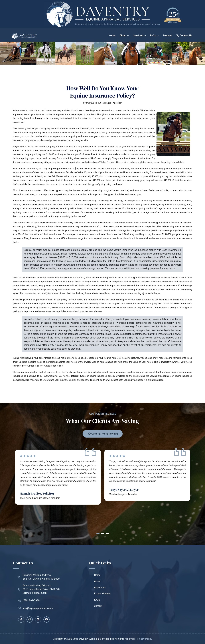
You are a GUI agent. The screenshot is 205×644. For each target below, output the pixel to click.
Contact (98, 606)
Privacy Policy (144, 639)
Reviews (167, 36)
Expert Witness (102, 594)
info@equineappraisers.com (35, 608)
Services (138, 36)
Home (112, 36)
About (123, 36)
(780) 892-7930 (29, 600)
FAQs (153, 36)
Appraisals (100, 587)
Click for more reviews (103, 434)
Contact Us (184, 36)
